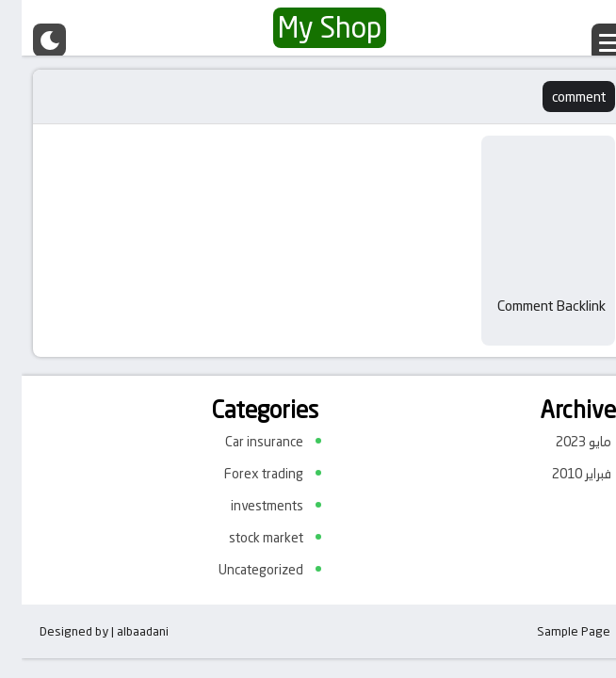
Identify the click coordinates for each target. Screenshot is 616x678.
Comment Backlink (530, 306)
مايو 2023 (562, 442)
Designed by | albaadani (82, 631)
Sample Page (552, 631)
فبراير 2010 (560, 474)
